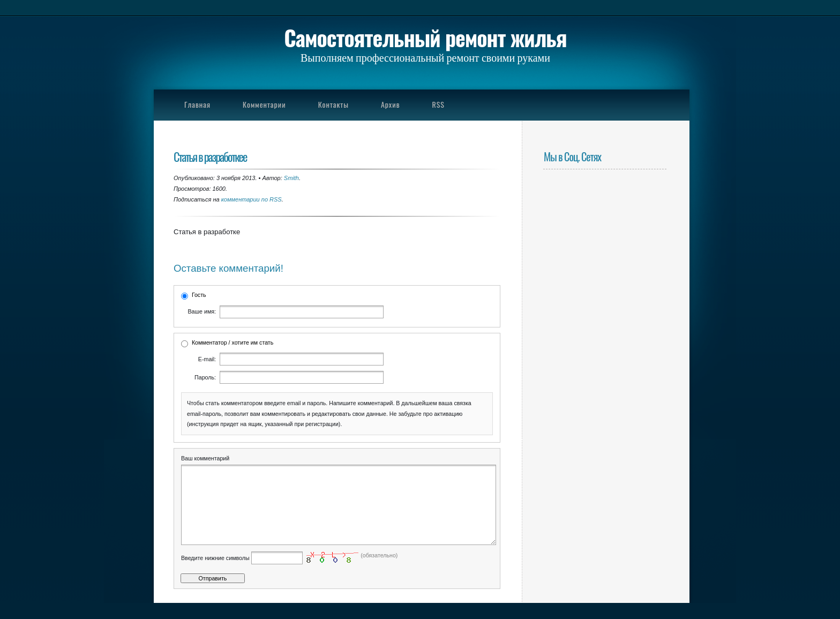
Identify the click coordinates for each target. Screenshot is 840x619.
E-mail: (207, 359)
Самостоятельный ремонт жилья (425, 38)
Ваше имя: (202, 311)
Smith (291, 178)
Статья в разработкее (210, 156)
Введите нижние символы (215, 574)
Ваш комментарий (205, 458)
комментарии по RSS (252, 199)
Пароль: (205, 377)
